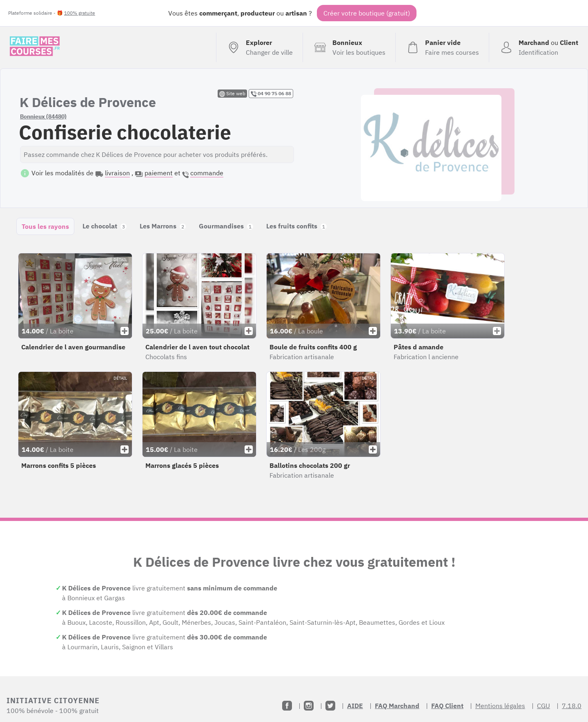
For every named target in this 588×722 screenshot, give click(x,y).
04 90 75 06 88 (271, 94)
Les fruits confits (296, 226)
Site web (232, 94)
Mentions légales (500, 706)
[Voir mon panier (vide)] (442, 47)
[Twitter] (330, 706)
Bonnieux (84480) (43, 116)
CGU (543, 706)
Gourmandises (226, 226)
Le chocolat (105, 226)
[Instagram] (309, 706)
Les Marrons (163, 226)
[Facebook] (287, 706)
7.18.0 (572, 706)
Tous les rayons (45, 226)
